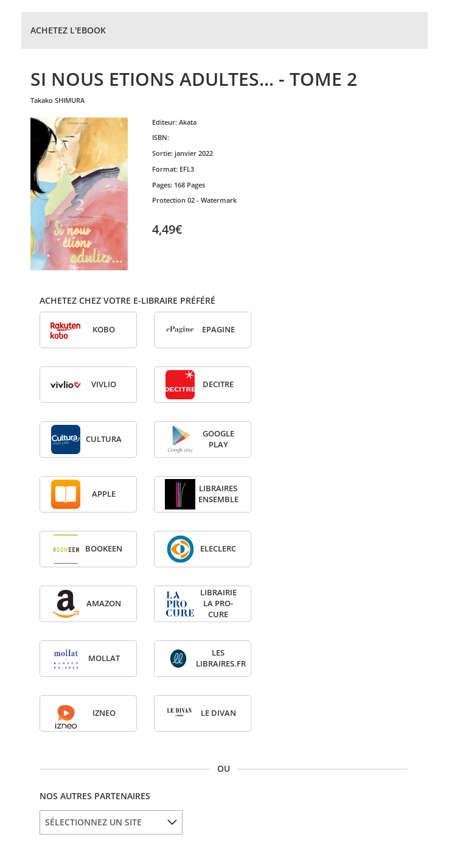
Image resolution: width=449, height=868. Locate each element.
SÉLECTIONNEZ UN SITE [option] (93, 822)
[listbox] (111, 822)
